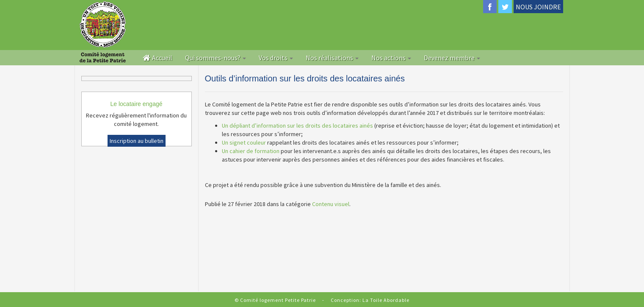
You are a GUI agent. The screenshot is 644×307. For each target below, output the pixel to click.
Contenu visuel (331, 204)
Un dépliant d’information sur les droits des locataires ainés (297, 126)
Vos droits (276, 58)
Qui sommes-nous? (216, 58)
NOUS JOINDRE (538, 7)
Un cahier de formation (251, 151)
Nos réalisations (332, 58)
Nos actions (391, 58)
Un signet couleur (244, 142)
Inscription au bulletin (137, 141)
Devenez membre (452, 58)
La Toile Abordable (386, 300)
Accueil (158, 58)
